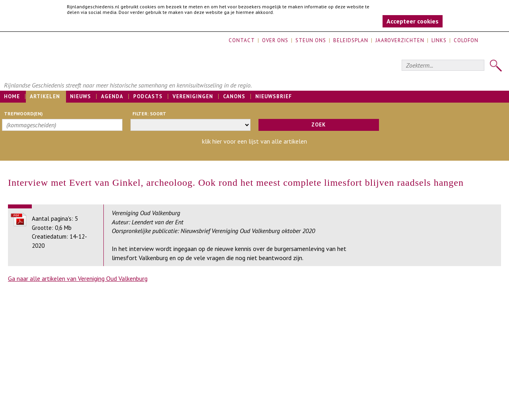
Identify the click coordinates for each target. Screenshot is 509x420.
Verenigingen (193, 96)
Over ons (275, 40)
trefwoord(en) (23, 114)
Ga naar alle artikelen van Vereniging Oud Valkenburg (78, 278)
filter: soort (149, 114)
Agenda (112, 96)
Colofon (466, 40)
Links (439, 40)
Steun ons (311, 40)
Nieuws (81, 96)
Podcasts (148, 96)
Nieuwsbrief (274, 96)
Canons (234, 96)
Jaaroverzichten (400, 40)
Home (12, 96)
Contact (242, 40)
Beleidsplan (351, 40)
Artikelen (45, 96)
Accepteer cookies (413, 21)
